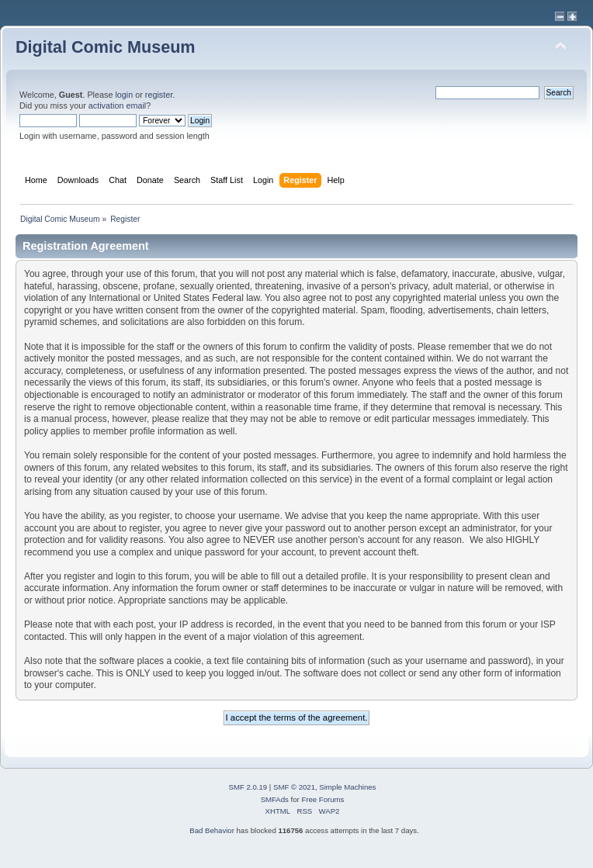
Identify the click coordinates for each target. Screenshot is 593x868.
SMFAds (275, 799)
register (159, 95)
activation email (117, 105)
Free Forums (323, 799)
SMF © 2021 (294, 787)
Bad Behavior (212, 830)
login (124, 95)
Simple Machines (347, 787)
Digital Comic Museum (106, 47)
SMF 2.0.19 (248, 787)
